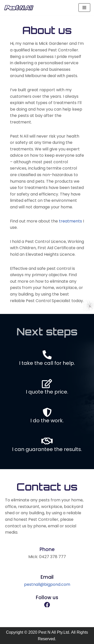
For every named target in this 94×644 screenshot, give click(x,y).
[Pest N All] (19, 8)
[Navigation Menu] (84, 8)
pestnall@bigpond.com (47, 584)
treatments (70, 221)
